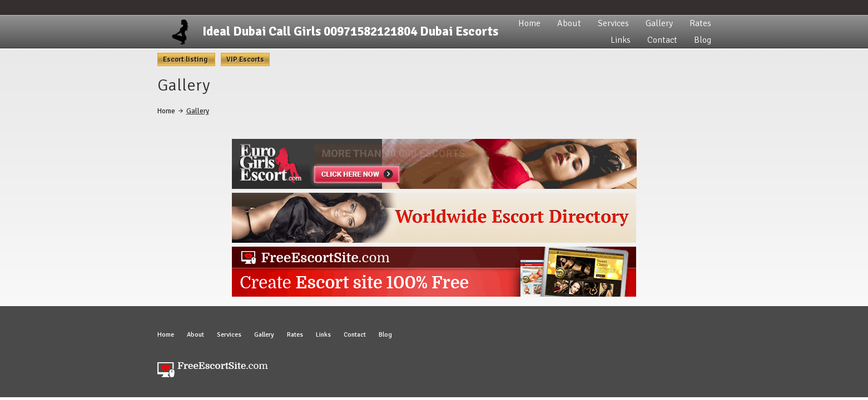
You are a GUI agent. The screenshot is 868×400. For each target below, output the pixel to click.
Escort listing (186, 59)
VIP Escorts (245, 59)
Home (529, 23)
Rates (700, 23)
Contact (662, 40)
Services (613, 23)
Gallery (659, 23)
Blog (703, 40)
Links (621, 40)
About (569, 23)
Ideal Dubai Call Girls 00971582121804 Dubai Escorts (350, 31)
